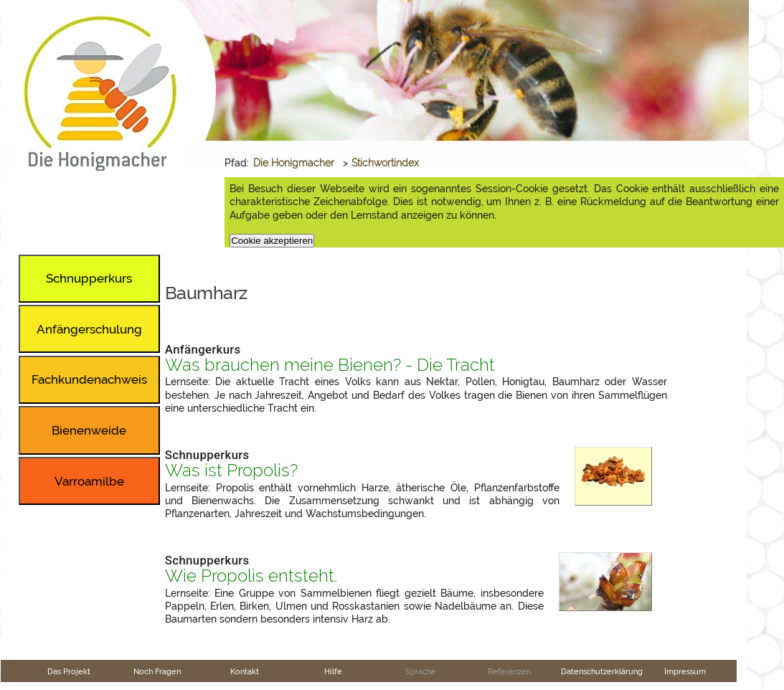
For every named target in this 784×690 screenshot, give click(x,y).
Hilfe (333, 671)
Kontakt (245, 671)
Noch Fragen (157, 671)
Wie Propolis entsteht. (251, 576)
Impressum (685, 671)
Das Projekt (69, 671)
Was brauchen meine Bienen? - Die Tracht (330, 365)
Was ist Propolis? (231, 471)
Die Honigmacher (294, 163)
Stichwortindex (385, 163)
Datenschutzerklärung (602, 671)
